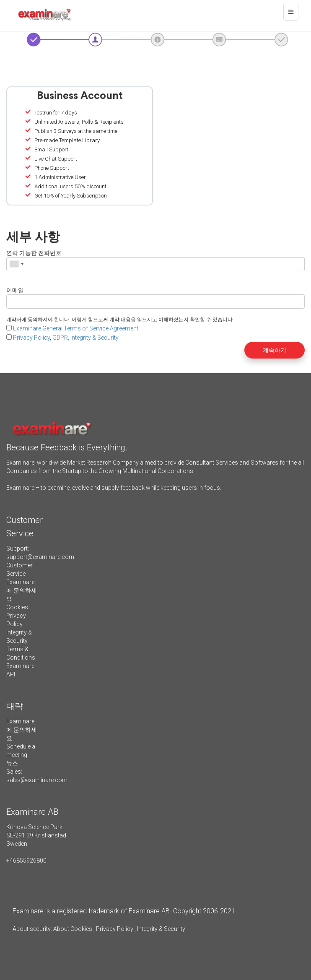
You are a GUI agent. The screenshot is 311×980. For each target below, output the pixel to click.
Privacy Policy (31, 338)
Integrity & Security (161, 929)
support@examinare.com (40, 557)
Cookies (17, 607)
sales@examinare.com (37, 780)
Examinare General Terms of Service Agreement (76, 328)
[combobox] (16, 264)
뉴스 (12, 763)
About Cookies (73, 929)
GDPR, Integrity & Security (86, 338)
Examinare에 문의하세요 (22, 590)
